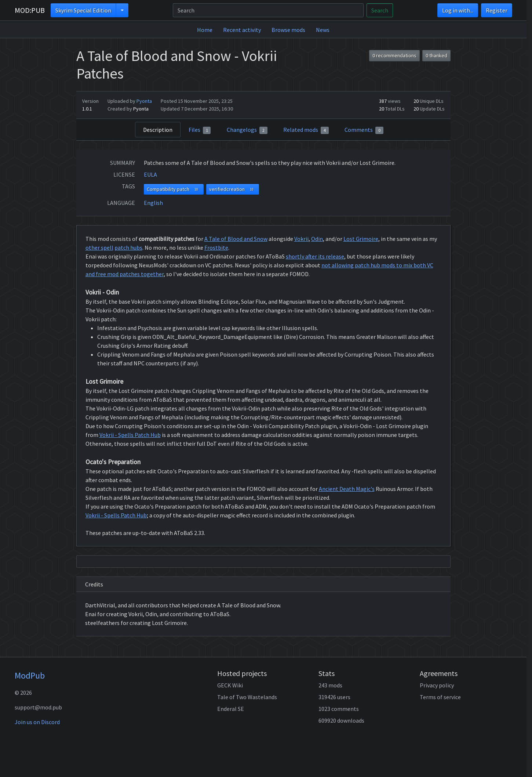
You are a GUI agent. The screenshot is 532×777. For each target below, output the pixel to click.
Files (200, 130)
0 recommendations (394, 55)
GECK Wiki (230, 685)
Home (205, 30)
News (323, 30)
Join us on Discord (37, 722)
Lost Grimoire (361, 239)
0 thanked (436, 55)
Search (380, 10)
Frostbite (216, 247)
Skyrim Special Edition (83, 10)
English (153, 203)
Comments (364, 130)
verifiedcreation (233, 189)
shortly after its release (315, 256)
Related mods (306, 130)
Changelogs (247, 130)
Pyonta (144, 101)
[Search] (268, 10)
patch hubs (128, 247)
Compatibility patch (174, 189)
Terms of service (440, 697)
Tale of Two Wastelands (247, 697)
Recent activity (242, 30)
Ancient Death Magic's (347, 489)
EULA (150, 174)
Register (497, 10)
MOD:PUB (30, 10)
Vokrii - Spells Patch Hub (130, 435)
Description (158, 130)
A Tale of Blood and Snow (236, 239)
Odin (317, 239)
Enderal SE (231, 709)
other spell (99, 247)
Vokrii (301, 239)
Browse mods (288, 30)
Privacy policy (437, 685)
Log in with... (458, 10)
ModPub (30, 675)
